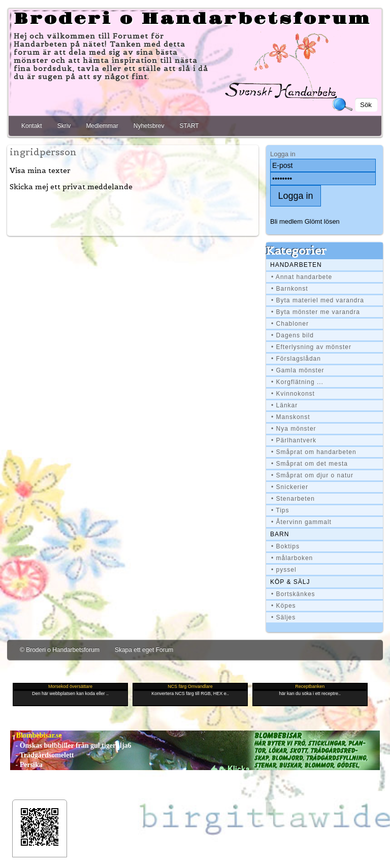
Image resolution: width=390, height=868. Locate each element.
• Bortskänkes (293, 594)
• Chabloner (290, 324)
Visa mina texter (40, 170)
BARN (280, 534)
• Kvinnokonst (293, 394)
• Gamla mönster (298, 370)
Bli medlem (286, 221)
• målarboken (292, 558)
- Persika (26, 765)
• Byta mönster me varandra (316, 312)
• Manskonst (291, 417)
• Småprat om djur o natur (312, 475)
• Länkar (284, 405)
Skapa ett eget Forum (144, 650)
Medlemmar (102, 126)
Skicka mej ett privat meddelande (71, 187)
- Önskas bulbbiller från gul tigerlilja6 (71, 745)
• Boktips (285, 546)
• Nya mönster (294, 429)
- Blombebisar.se (36, 735)
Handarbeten (296, 265)
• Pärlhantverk (294, 440)
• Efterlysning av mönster (311, 347)
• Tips (280, 510)
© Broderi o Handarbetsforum (60, 650)
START (189, 126)
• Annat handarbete (302, 277)
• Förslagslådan (296, 359)
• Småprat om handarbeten (314, 452)
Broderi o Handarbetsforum (192, 19)
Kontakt (32, 126)
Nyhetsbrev (149, 126)
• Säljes (283, 617)
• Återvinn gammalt (301, 522)
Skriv (64, 126)
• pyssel (284, 570)
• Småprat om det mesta (310, 464)
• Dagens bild (292, 335)
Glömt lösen (322, 221)
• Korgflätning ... (297, 382)
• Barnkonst (290, 289)
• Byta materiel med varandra (318, 300)
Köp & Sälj (290, 582)
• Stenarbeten (293, 499)
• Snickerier (290, 487)
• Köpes (284, 606)
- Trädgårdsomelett (42, 755)
